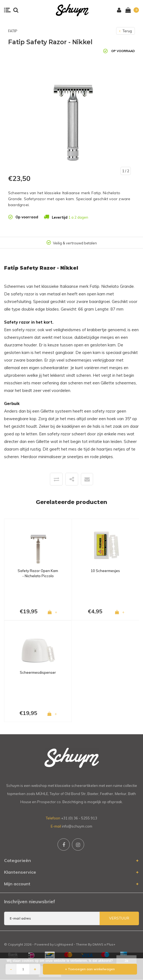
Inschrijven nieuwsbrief (30, 901)
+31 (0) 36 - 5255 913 (79, 818)
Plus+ (111, 944)
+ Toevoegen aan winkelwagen (90, 969)
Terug (125, 31)
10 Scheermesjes (105, 571)
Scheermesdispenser (38, 672)
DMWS (98, 944)
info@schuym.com (77, 826)
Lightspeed (64, 944)
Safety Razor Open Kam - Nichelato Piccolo (38, 573)
